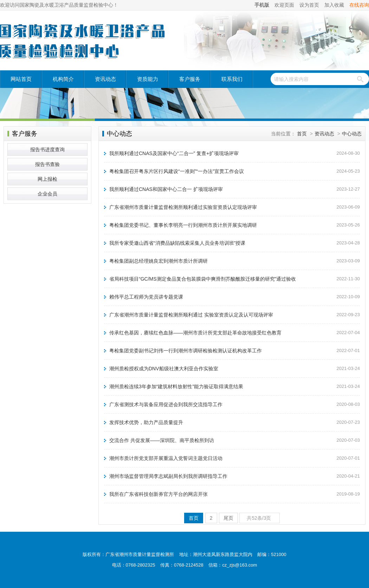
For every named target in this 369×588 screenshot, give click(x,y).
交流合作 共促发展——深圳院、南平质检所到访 (162, 440)
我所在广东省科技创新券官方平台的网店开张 (158, 494)
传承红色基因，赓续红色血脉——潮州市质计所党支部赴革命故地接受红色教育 (195, 333)
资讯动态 (105, 79)
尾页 (228, 518)
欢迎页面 (284, 5)
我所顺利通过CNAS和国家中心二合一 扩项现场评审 (166, 189)
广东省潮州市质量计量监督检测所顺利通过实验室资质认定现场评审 (183, 207)
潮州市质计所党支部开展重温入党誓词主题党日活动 (166, 458)
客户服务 (190, 79)
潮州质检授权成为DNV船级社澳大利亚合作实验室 (164, 369)
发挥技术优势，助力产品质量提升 (146, 422)
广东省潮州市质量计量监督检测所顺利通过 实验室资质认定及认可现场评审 (191, 315)
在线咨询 (359, 5)
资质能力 (148, 79)
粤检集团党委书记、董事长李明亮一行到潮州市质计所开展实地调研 (183, 225)
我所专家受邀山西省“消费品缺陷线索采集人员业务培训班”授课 (177, 243)
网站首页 (21, 79)
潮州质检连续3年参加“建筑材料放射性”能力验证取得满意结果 (176, 386)
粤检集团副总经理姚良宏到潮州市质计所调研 (158, 261)
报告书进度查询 (47, 149)
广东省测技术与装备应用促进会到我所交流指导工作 (166, 404)
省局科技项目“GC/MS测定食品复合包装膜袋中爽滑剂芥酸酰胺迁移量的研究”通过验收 (203, 279)
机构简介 (63, 79)
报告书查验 (47, 164)
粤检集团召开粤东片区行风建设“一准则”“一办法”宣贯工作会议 (177, 171)
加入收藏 (334, 5)
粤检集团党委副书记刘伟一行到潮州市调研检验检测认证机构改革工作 (186, 351)
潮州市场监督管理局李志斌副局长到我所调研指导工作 (168, 476)
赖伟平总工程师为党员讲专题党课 (146, 297)
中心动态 (352, 134)
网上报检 (47, 179)
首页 (302, 134)
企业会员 (47, 194)
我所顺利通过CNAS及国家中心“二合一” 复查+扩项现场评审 (174, 153)
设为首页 (309, 5)
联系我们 (232, 79)
